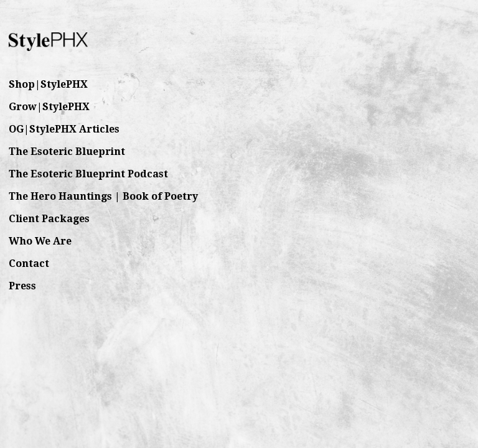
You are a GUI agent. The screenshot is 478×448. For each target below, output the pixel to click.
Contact (29, 264)
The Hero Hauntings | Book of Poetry (103, 196)
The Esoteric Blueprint (67, 152)
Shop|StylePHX (48, 84)
